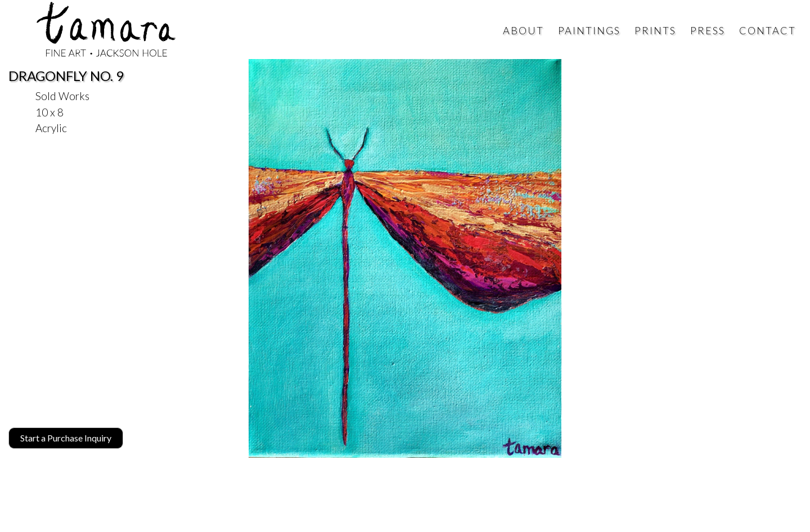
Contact (768, 30)
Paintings (589, 30)
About (523, 30)
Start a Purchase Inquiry (66, 438)
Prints (655, 30)
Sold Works (62, 96)
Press (708, 30)
